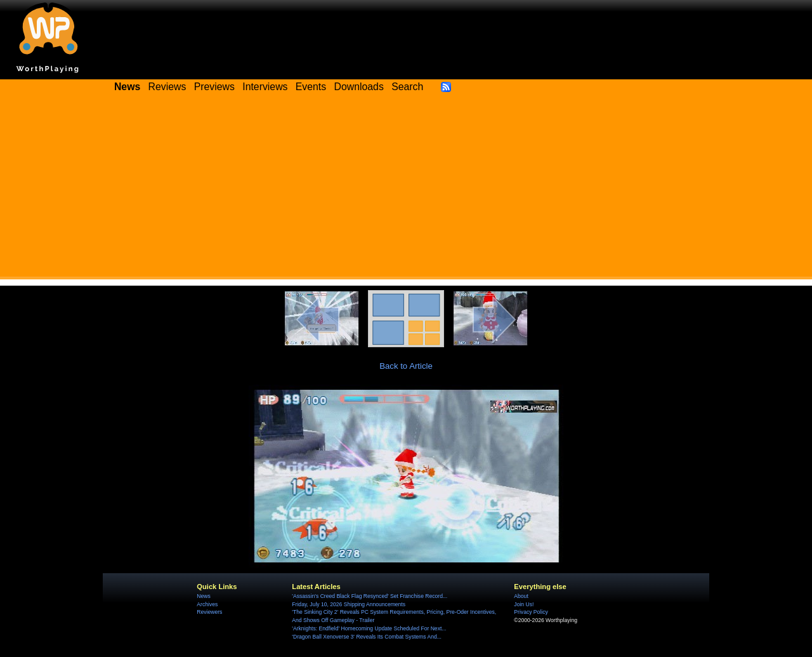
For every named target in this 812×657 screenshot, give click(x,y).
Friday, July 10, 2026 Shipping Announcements (349, 604)
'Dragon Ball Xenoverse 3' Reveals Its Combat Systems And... (366, 637)
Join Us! (524, 604)
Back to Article (406, 366)
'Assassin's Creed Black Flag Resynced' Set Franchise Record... (370, 596)
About (521, 596)
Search (407, 87)
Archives (207, 604)
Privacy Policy (531, 612)
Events (311, 87)
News (203, 596)
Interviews (265, 87)
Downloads (359, 87)
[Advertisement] (406, 190)
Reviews (167, 87)
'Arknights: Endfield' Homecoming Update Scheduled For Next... (369, 628)
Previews (214, 87)
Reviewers (209, 612)
